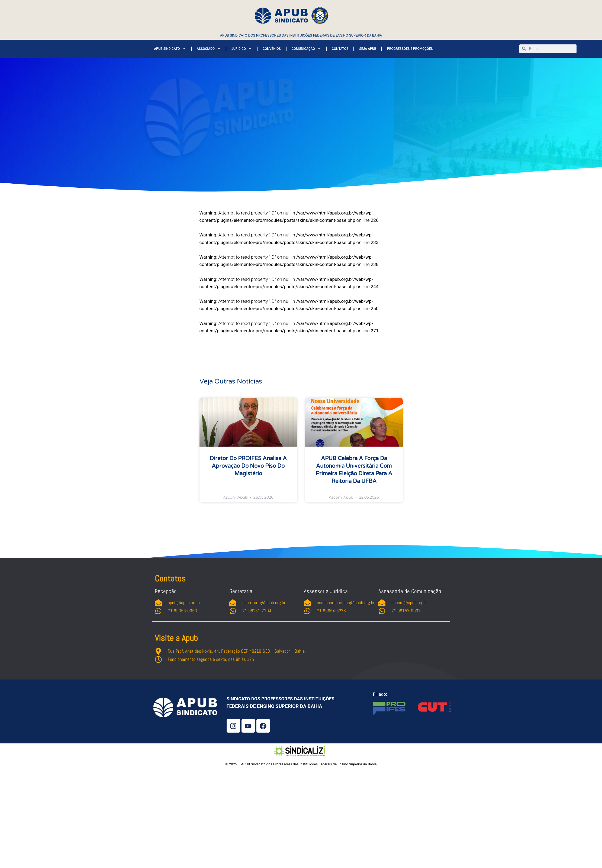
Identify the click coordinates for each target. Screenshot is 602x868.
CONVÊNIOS (272, 49)
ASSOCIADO (209, 49)
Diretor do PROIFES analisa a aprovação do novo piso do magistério (248, 466)
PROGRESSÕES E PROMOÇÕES (410, 49)
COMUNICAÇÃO (306, 49)
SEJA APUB (368, 49)
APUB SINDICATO (170, 49)
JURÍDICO (242, 49)
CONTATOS (340, 49)
